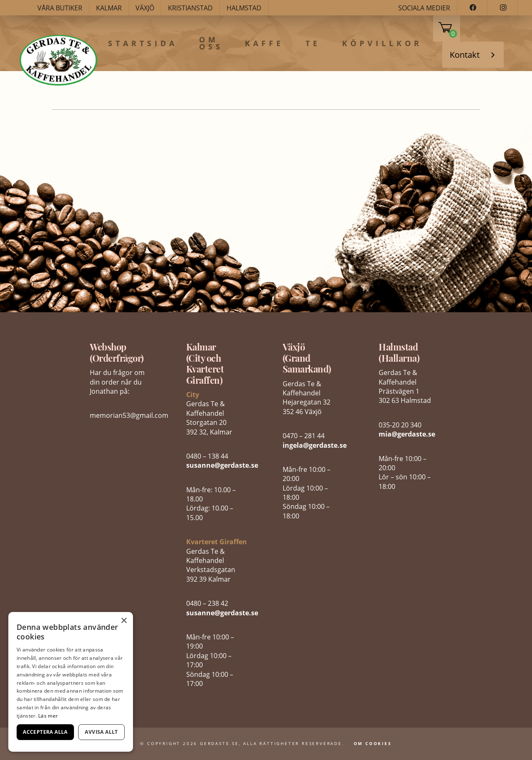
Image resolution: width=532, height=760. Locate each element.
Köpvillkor (382, 44)
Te (313, 44)
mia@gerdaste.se (407, 434)
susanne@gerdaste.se (222, 465)
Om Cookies (373, 743)
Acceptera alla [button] (45, 732)
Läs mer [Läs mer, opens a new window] (48, 716)
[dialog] (71, 682)
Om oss (211, 43)
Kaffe (264, 44)
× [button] (124, 621)
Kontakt (465, 55)
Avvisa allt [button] (101, 732)
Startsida (143, 44)
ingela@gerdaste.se (315, 445)
